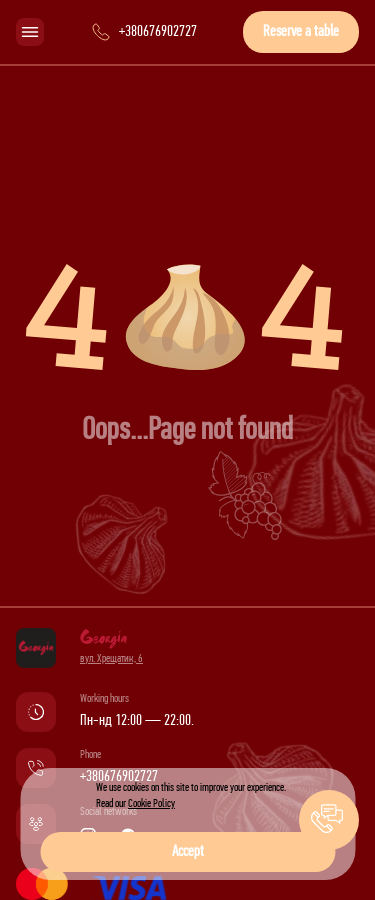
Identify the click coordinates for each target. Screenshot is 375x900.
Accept (188, 852)
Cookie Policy (151, 804)
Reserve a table (301, 32)
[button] (329, 820)
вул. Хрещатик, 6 (111, 659)
